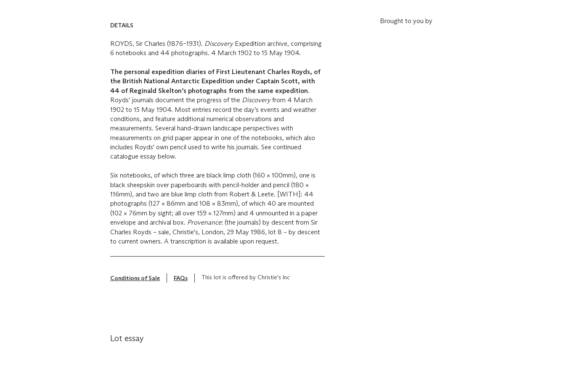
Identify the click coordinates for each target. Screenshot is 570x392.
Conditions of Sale (135, 278)
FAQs (181, 278)
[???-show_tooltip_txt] (293, 279)
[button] (218, 25)
